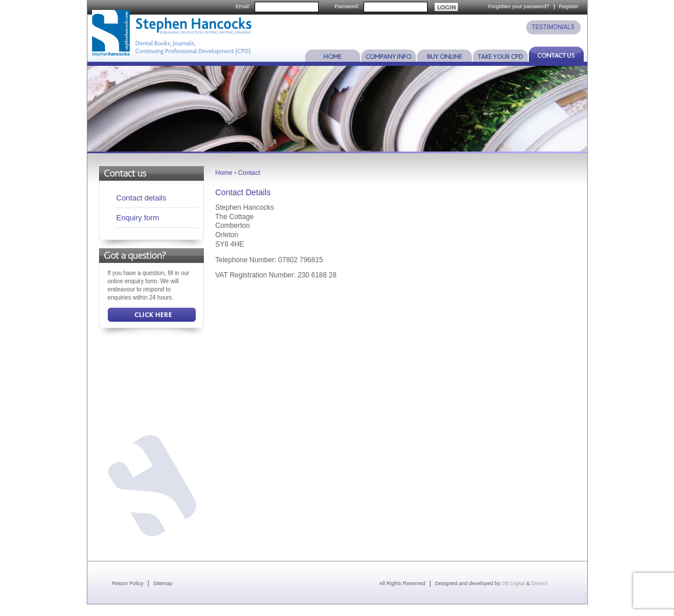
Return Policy (128, 583)
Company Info (389, 54)
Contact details (142, 198)
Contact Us (556, 54)
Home (333, 54)
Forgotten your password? (519, 6)
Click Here (152, 315)
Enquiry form (138, 218)
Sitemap (163, 583)
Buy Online (444, 54)
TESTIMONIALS (553, 27)
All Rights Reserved (402, 583)
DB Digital (513, 583)
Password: (347, 7)
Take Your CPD (500, 54)
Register (569, 6)
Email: (243, 7)
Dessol (539, 583)
